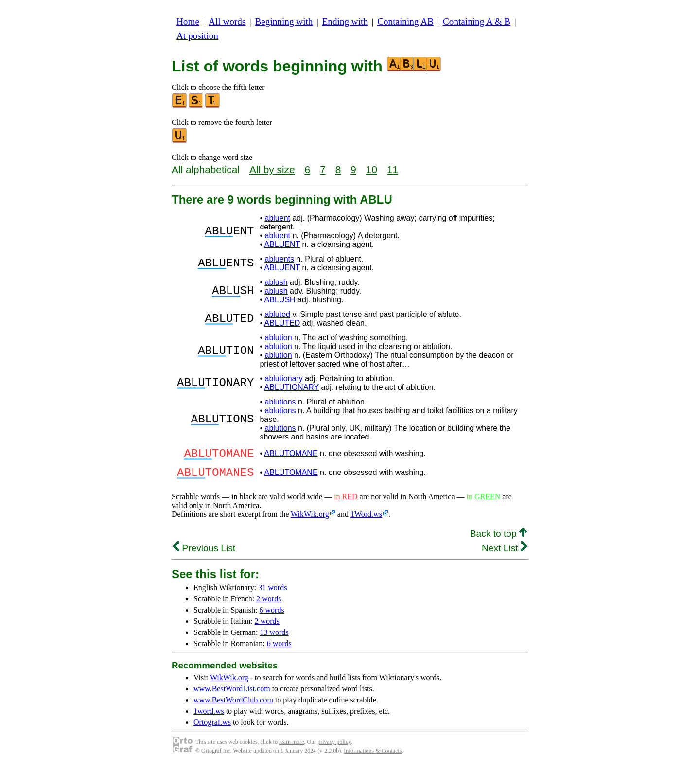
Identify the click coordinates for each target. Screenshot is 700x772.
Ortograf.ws (212, 728)
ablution (278, 338)
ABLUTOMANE (291, 455)
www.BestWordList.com (232, 694)
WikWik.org (310, 520)
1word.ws (209, 717)
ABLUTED (282, 323)
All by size (272, 169)
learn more (292, 748)
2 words (269, 605)
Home (188, 22)
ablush (276, 282)
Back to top (499, 539)
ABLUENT (282, 244)
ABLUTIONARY (292, 387)
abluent (277, 218)
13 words (274, 638)
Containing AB (405, 22)
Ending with (345, 22)
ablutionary (283, 378)
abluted (277, 314)
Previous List (204, 554)
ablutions (280, 402)
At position (197, 36)
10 (372, 169)
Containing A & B (477, 22)
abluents (279, 259)
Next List (504, 554)
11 (393, 169)
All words (227, 22)
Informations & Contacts (373, 756)
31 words (272, 593)
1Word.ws (366, 520)
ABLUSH (280, 300)
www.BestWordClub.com (233, 706)
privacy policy (334, 748)
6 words (272, 616)
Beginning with (284, 22)
